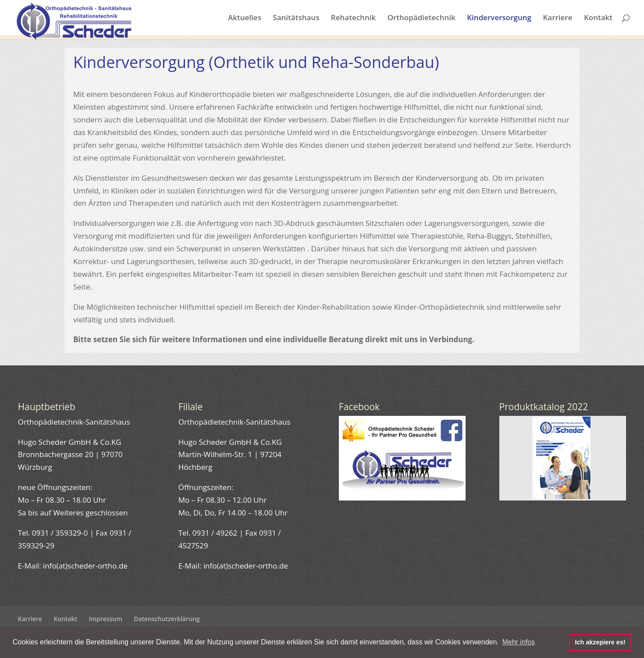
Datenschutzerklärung (167, 619)
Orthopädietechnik (422, 18)
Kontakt (598, 18)
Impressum (105, 619)
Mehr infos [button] (518, 642)
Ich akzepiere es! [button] (600, 642)
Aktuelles (245, 18)
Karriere (557, 18)
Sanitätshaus (296, 18)
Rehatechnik (353, 18)
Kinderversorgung (499, 18)
